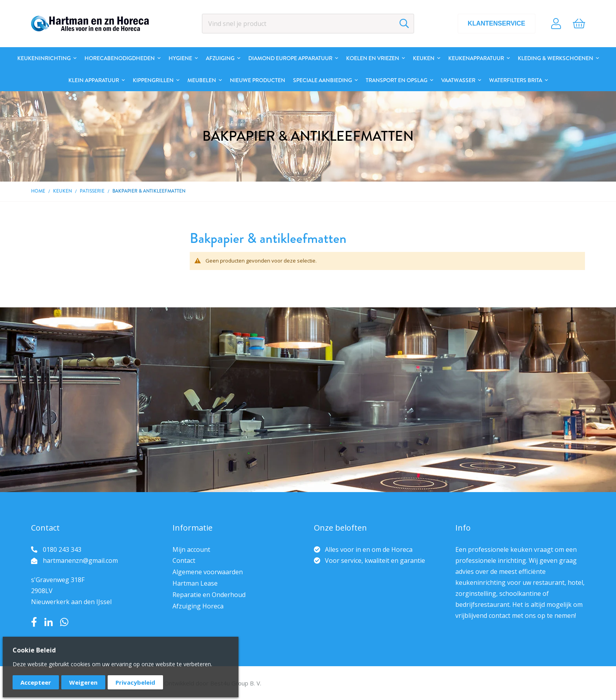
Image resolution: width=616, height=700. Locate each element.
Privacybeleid (135, 682)
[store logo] (90, 24)
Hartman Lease (195, 583)
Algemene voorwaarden (208, 572)
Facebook (34, 622)
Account (556, 24)
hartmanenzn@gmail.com (80, 560)
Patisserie (92, 191)
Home (38, 191)
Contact (184, 560)
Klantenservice (497, 23)
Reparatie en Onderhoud (209, 595)
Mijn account (191, 549)
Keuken (62, 191)
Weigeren (83, 682)
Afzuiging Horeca (198, 606)
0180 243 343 (62, 549)
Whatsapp (64, 622)
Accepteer (36, 682)
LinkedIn (49, 622)
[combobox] (308, 24)
